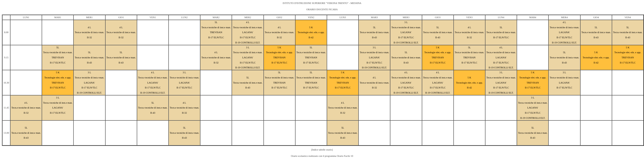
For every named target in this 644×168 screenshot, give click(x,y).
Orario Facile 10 (345, 156)
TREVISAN (216, 32)
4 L (89, 27)
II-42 (311, 37)
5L (216, 22)
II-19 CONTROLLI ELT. (248, 43)
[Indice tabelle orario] (322, 150)
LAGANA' (248, 32)
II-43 (374, 37)
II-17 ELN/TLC (216, 37)
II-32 (89, 37)
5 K (311, 27)
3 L (406, 22)
